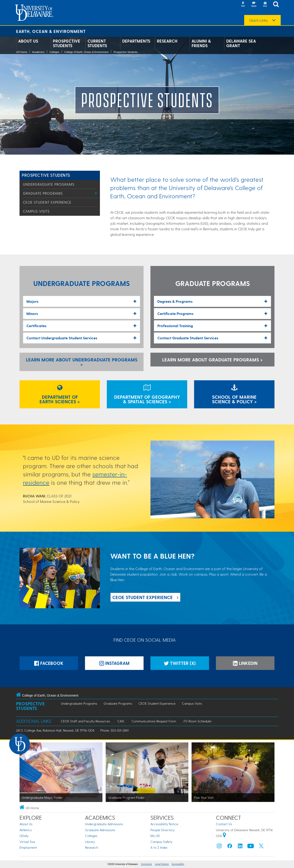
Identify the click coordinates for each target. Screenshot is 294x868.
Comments (146, 864)
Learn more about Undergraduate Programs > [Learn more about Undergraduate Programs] (82, 362)
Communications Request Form (154, 721)
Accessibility (178, 864)
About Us (28, 41)
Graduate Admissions (100, 830)
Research (167, 41)
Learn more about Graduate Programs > (212, 360)
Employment (28, 847)
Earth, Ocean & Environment (51, 31)
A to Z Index (159, 847)
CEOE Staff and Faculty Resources (85, 721)
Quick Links (258, 20)
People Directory (163, 830)
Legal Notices (162, 864)
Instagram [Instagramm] (114, 663)
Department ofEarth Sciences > (60, 395)
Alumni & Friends (201, 43)
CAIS (121, 721)
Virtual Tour (27, 842)
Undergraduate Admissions (104, 824)
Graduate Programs (43, 193)
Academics (38, 52)
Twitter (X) (180, 663)
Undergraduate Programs (49, 184)
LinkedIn (245, 663)
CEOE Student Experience (47, 202)
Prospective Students (66, 43)
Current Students (97, 43)
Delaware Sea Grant (241, 43)
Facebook (49, 663)
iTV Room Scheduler (198, 721)
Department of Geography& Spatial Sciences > (147, 395)
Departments (136, 41)
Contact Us (224, 824)
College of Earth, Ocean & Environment (86, 52)
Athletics (26, 830)
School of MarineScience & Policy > (234, 395)
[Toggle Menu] (96, 193)
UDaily (24, 836)
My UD (155, 836)
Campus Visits (36, 211)
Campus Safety (161, 842)
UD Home (22, 52)
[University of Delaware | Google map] (224, 836)
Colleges (54, 52)
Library (90, 842)
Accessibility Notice (164, 824)
